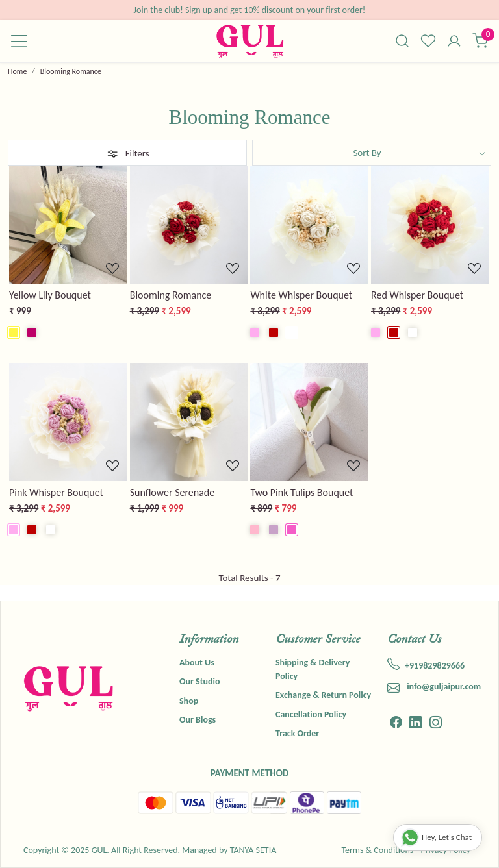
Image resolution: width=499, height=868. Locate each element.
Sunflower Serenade (173, 492)
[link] (402, 41)
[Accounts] (454, 42)
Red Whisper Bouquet (417, 295)
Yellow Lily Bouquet (50, 295)
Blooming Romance (171, 295)
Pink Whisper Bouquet (56, 492)
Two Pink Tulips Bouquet (301, 492)
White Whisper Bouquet (301, 295)
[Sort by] (372, 153)
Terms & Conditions (377, 850)
